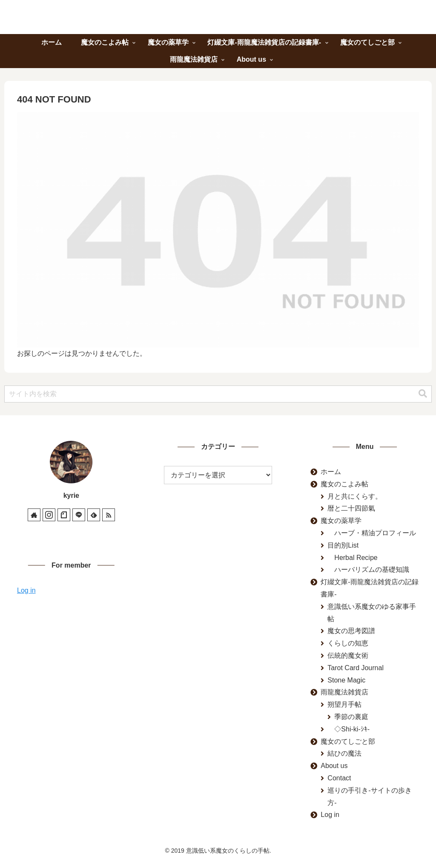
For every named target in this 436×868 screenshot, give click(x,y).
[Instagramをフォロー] (49, 515)
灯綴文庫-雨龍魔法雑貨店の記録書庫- (369, 588)
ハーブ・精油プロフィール (372, 533)
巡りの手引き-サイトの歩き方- (369, 797)
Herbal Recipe (352, 558)
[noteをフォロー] (64, 515)
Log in (26, 590)
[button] (423, 394)
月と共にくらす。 (355, 496)
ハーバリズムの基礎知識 (368, 570)
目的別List (343, 545)
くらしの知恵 (348, 643)
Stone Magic (346, 680)
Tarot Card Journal (356, 668)
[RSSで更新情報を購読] (109, 515)
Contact (339, 778)
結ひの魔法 (344, 753)
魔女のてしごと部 (348, 741)
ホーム (331, 472)
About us (334, 766)
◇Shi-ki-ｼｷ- (349, 729)
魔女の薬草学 (341, 521)
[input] (218, 394)
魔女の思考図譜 (351, 631)
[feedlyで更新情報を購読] (94, 515)
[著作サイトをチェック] (34, 515)
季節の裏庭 (351, 717)
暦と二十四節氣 (351, 508)
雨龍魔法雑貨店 (344, 692)
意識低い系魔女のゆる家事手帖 (372, 613)
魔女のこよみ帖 (344, 484)
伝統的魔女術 (348, 655)
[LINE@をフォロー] (79, 515)
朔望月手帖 (344, 704)
